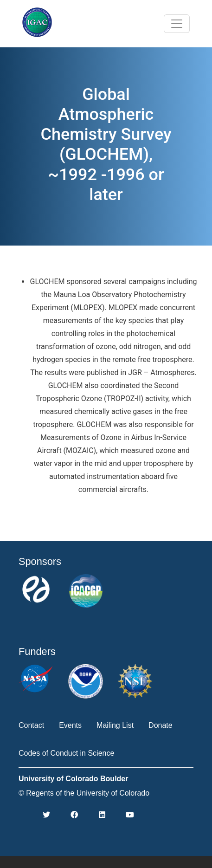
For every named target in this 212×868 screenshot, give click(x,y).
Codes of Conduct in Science (66, 753)
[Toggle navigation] (177, 24)
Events (70, 725)
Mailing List (115, 725)
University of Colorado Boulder (73, 779)
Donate (161, 725)
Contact (31, 725)
